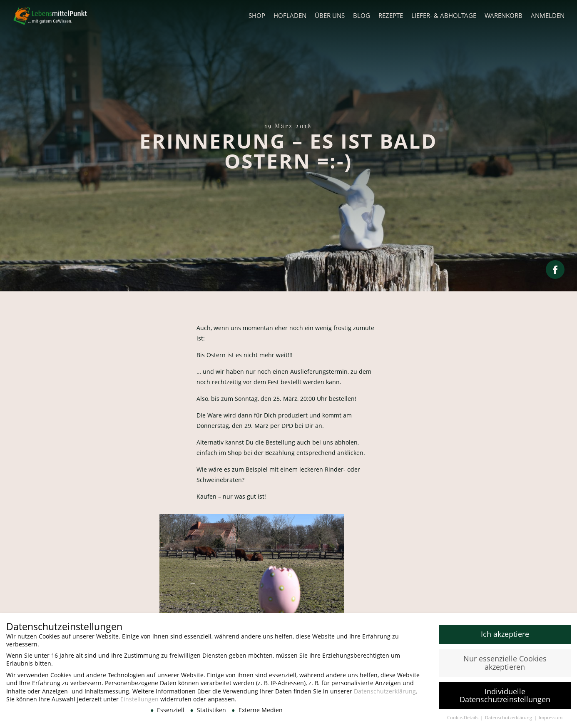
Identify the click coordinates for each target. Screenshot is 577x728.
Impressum (551, 721)
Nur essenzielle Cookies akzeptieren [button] (505, 666)
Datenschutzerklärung (385, 694)
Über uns (330, 16)
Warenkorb (504, 16)
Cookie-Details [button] (463, 721)
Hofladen (290, 16)
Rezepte (391, 16)
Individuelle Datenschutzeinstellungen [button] (505, 698)
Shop (257, 16)
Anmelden (548, 16)
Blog (362, 16)
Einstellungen (139, 702)
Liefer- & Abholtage (444, 16)
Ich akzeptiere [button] (505, 637)
